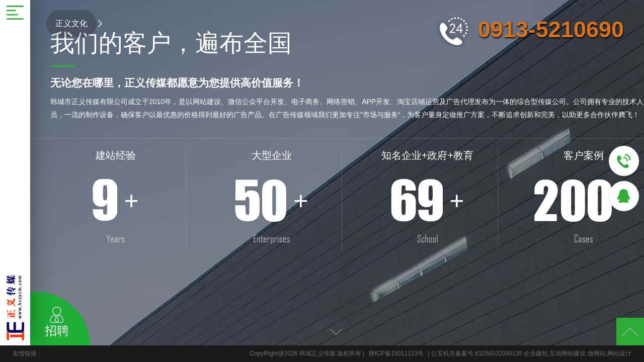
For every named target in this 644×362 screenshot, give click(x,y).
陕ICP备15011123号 (396, 353)
